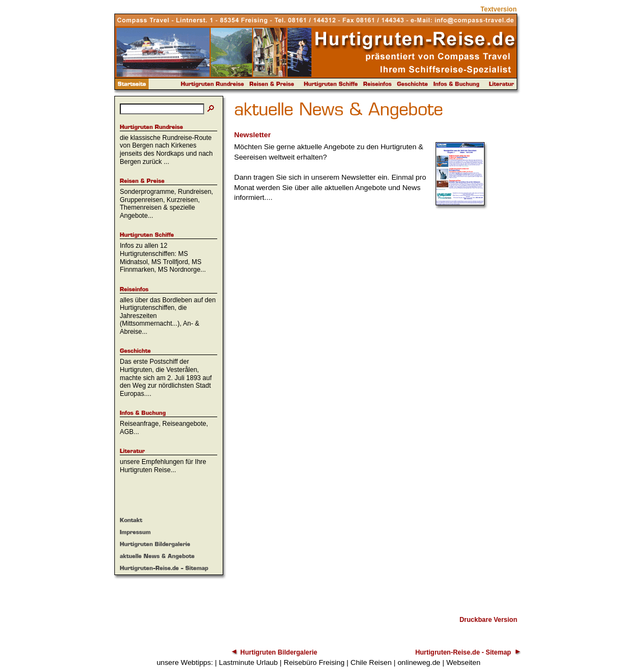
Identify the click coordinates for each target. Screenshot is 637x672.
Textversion (499, 9)
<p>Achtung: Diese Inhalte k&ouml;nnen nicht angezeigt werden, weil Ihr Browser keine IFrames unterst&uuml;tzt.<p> (376, 406)
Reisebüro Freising (314, 662)
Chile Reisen (371, 662)
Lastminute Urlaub (248, 662)
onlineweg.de (419, 662)
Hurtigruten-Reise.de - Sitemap (463, 652)
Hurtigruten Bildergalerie (278, 652)
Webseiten (464, 662)
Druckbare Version (488, 620)
